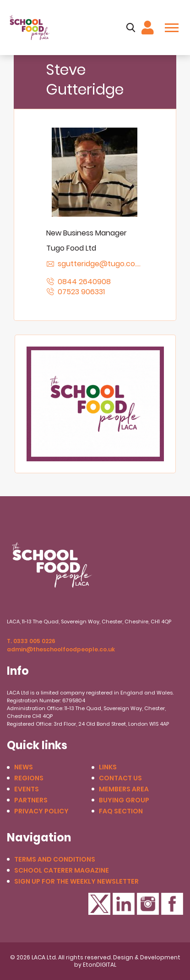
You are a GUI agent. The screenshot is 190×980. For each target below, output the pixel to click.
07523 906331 (81, 292)
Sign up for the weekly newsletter (76, 882)
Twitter (99, 904)
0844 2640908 (84, 282)
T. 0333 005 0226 (31, 641)
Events (27, 789)
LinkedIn (124, 904)
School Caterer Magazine (62, 871)
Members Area (124, 789)
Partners (31, 800)
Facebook (172, 904)
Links (108, 767)
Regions (29, 778)
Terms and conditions (55, 860)
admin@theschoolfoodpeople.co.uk (61, 649)
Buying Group (124, 800)
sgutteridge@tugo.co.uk (101, 264)
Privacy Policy (41, 811)
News (24, 767)
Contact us (120, 778)
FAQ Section (121, 811)
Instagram (148, 904)
